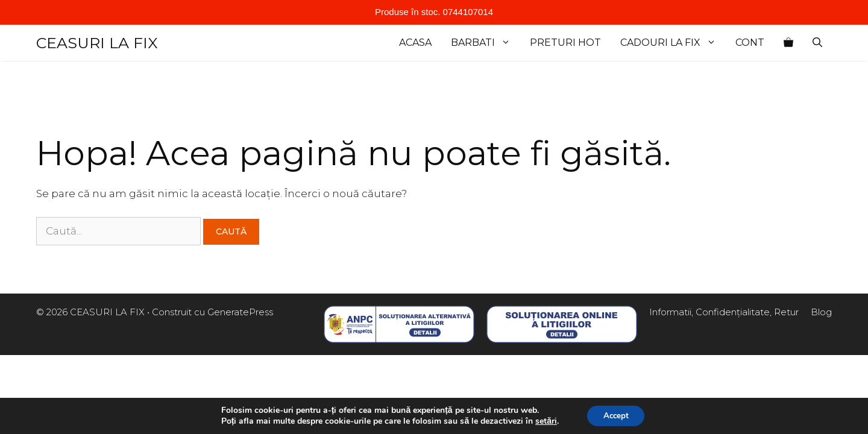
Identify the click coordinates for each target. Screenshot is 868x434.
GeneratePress (240, 312)
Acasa (415, 42)
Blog (821, 312)
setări (544, 421)
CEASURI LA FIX (97, 43)
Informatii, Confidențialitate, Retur (724, 312)
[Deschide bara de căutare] (817, 43)
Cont (750, 42)
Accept (616, 415)
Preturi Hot (565, 42)
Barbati (486, 43)
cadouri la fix (673, 43)
